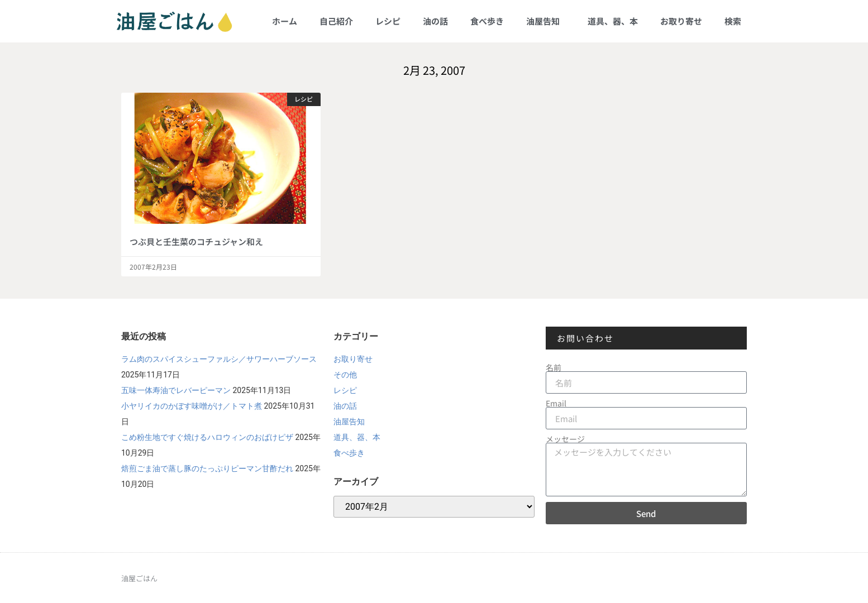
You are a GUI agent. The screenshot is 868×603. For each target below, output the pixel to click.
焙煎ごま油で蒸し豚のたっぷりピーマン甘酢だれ (207, 468)
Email (556, 403)
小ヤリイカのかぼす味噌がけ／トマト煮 (192, 406)
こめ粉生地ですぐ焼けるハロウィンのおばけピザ (207, 437)
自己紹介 (336, 21)
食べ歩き (487, 21)
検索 (733, 21)
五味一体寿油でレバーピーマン (176, 390)
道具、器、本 (613, 21)
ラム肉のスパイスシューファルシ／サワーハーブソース (219, 359)
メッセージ (565, 439)
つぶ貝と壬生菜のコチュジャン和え (196, 241)
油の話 (435, 21)
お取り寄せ (681, 21)
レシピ (388, 21)
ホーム (285, 21)
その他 (345, 375)
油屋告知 (546, 21)
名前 (554, 367)
